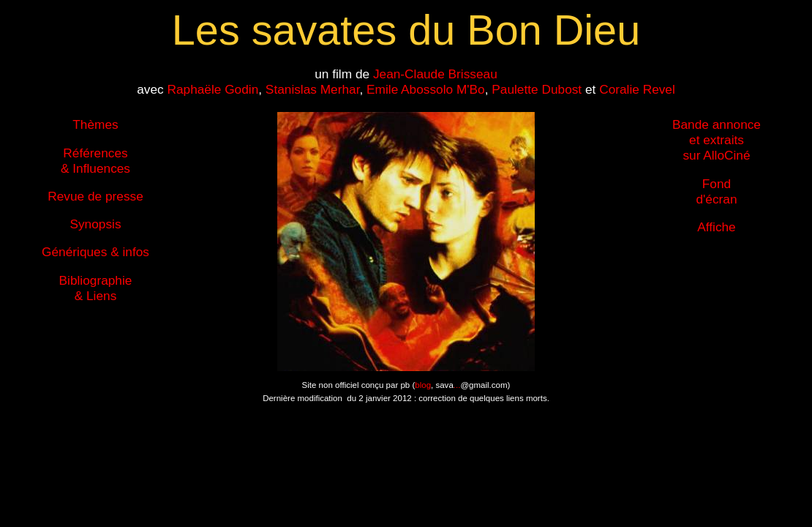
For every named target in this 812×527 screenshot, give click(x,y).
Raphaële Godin (213, 89)
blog (423, 385)
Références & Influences (95, 161)
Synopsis (95, 224)
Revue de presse (95, 196)
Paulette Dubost (537, 89)
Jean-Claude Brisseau (435, 74)
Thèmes (95, 124)
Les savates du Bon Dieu (406, 30)
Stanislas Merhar (313, 89)
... (457, 385)
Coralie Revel (637, 89)
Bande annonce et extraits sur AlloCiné (717, 140)
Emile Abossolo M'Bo (426, 89)
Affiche (716, 227)
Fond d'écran (716, 191)
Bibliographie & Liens (96, 288)
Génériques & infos (95, 252)
